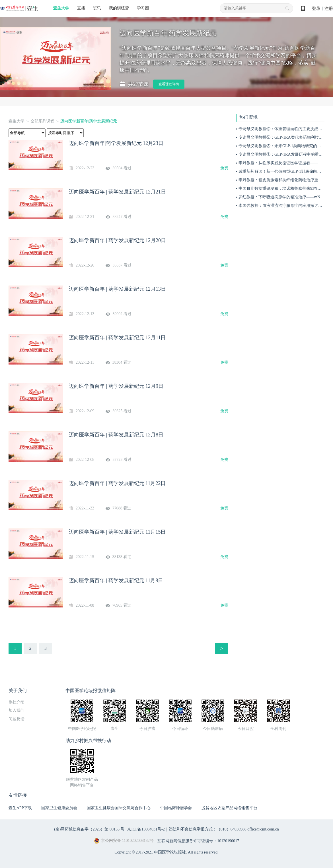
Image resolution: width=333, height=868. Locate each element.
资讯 (97, 8)
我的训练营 (119, 8)
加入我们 (17, 710)
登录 (316, 9)
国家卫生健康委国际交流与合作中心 (119, 808)
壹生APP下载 (20, 808)
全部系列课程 (42, 121)
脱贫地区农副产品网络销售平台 (229, 808)
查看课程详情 (169, 84)
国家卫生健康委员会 (59, 808)
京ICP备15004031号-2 (146, 829)
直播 (81, 8)
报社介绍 (17, 702)
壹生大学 (61, 8)
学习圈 (143, 8)
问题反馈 (17, 719)
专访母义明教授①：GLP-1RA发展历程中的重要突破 (285, 154)
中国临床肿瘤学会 (176, 808)
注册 (329, 9)
